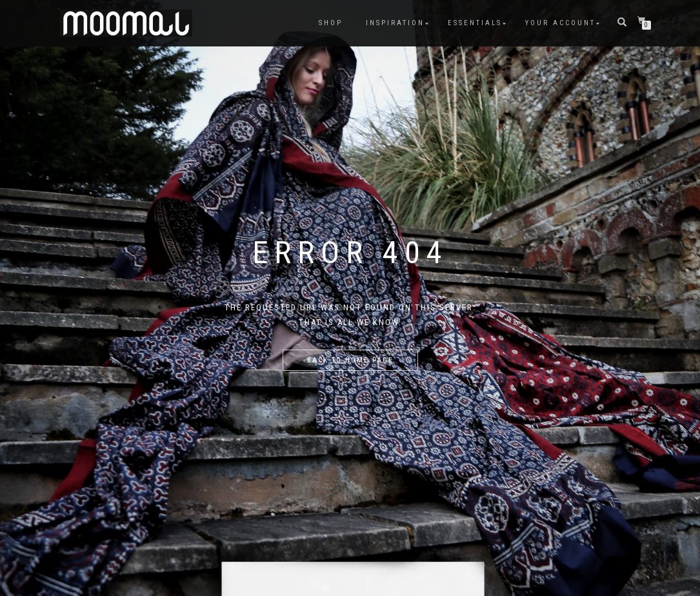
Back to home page (350, 360)
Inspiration (395, 23)
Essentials (475, 23)
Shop (331, 23)
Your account (560, 23)
